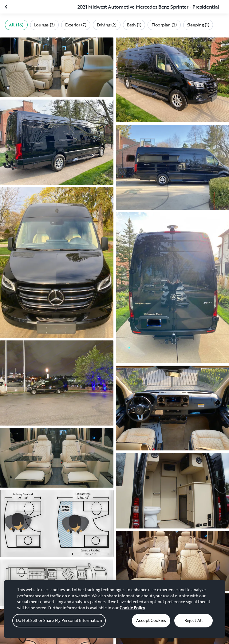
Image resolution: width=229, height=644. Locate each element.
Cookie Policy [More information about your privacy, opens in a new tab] (132, 608)
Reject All (193, 620)
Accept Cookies (151, 620)
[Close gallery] (7, 7)
